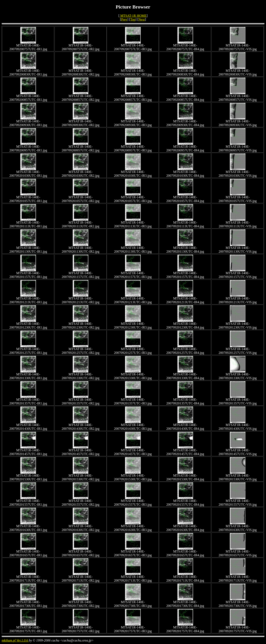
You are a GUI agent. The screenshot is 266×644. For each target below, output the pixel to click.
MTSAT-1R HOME (133, 16)
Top (133, 19)
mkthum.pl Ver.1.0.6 (15, 640)
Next (142, 19)
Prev (124, 19)
